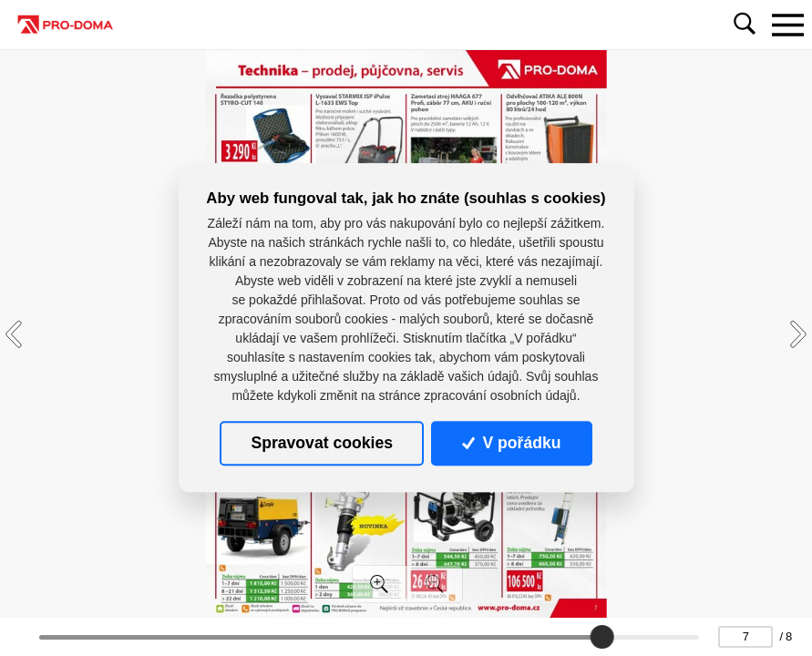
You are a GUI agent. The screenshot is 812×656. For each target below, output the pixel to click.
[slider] (602, 637)
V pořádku (511, 443)
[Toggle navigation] (787, 25)
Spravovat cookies (321, 443)
